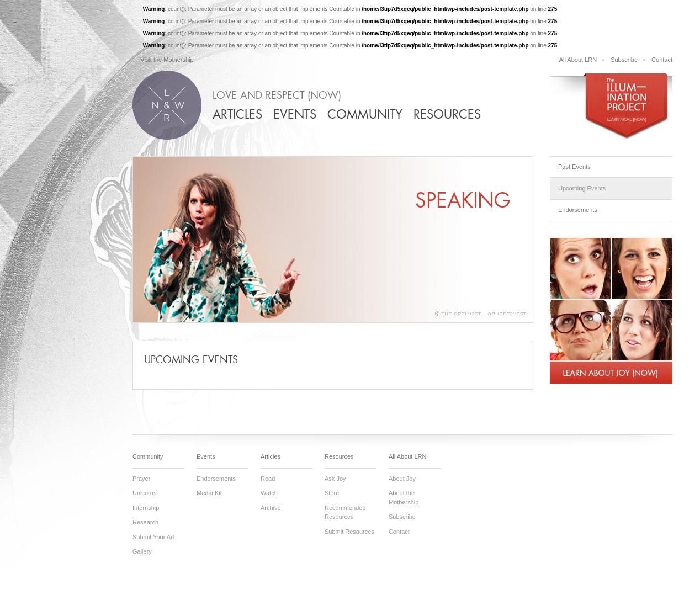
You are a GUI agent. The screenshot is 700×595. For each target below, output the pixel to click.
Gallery (142, 551)
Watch (269, 493)
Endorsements (578, 210)
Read (268, 479)
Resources (447, 115)
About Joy (402, 479)
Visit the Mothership (167, 60)
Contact (662, 60)
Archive (271, 508)
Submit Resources (349, 532)
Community (365, 115)
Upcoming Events (582, 188)
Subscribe (624, 60)
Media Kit (209, 493)
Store (332, 493)
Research (145, 522)
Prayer (141, 479)
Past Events (574, 167)
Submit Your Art (153, 537)
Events (295, 115)
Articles (237, 115)
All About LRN (578, 60)
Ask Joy (335, 479)
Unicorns (144, 493)
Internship (146, 508)
